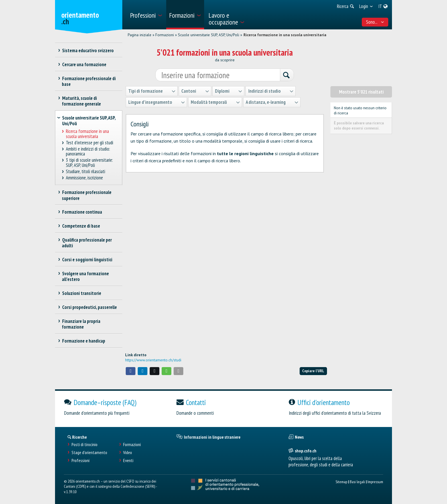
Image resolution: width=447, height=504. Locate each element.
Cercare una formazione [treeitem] (84, 64)
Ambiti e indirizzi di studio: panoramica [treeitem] (88, 152)
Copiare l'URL (313, 371)
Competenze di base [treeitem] (81, 226)
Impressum (375, 482)
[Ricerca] (287, 75)
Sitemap (341, 482)
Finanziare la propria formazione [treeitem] (81, 324)
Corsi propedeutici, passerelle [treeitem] (89, 307)
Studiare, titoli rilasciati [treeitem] (86, 172)
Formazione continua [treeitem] (82, 212)
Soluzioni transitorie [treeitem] (82, 293)
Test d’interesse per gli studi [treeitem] (90, 143)
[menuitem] (146, 15)
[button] (131, 371)
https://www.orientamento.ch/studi (153, 360)
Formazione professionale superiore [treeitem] (87, 195)
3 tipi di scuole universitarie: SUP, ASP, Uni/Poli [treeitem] (90, 163)
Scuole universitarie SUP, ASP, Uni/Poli (209, 35)
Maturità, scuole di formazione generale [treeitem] (81, 101)
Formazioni (165, 35)
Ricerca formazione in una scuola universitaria (285, 35)
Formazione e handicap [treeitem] (84, 341)
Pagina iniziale (140, 35)
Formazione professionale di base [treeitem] (89, 81)
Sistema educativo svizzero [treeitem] (88, 50)
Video (128, 453)
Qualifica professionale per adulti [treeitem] (87, 243)
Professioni (81, 461)
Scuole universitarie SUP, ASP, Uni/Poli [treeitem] (89, 121)
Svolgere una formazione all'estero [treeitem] (85, 276)
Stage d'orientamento (89, 453)
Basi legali (357, 482)
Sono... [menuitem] (375, 22)
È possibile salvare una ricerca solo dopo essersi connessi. (359, 126)
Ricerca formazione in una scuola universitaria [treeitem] (88, 134)
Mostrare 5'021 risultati (361, 92)
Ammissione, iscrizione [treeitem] (85, 178)
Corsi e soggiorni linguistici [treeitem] (87, 260)
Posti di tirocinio (85, 445)
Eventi (128, 461)
